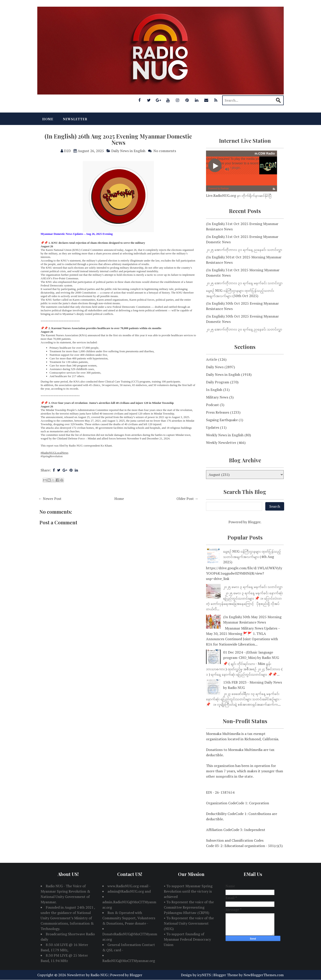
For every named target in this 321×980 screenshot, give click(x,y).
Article (212, 359)
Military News (217, 397)
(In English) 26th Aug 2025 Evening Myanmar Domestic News (118, 139)
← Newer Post (50, 499)
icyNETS (204, 975)
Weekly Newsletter (221, 443)
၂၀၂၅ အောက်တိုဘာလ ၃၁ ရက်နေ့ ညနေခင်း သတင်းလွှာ (244, 250)
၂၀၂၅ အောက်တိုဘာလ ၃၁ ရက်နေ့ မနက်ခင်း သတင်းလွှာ (244, 283)
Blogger (254, 522)
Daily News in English (128, 151)
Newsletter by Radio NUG (87, 975)
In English (214, 390)
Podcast (212, 405)
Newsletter (75, 119)
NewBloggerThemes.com (264, 975)
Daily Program (218, 382)
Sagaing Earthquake (222, 420)
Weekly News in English (225, 435)
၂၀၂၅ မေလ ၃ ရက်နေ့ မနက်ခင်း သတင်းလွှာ (253, 587)
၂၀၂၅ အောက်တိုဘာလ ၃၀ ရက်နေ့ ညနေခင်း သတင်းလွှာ (244, 329)
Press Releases (218, 412)
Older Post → (187, 499)
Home (48, 119)
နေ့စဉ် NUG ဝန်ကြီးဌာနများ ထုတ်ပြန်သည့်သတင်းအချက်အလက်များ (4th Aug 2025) (252, 557)
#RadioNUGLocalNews (54, 453)
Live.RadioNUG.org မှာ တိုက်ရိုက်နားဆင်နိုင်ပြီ (239, 195)
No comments (165, 151)
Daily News (215, 367)
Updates (213, 427)
